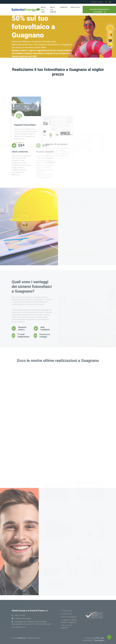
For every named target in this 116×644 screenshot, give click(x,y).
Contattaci (75, 7)
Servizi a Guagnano (69, 617)
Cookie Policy (67, 614)
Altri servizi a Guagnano (66, 627)
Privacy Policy (67, 611)
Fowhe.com (22, 638)
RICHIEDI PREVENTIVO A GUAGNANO (99, 11)
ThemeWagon (99, 640)
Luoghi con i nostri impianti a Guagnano (69, 621)
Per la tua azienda (53, 10)
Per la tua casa (43, 10)
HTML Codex (100, 638)
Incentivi (64, 7)
